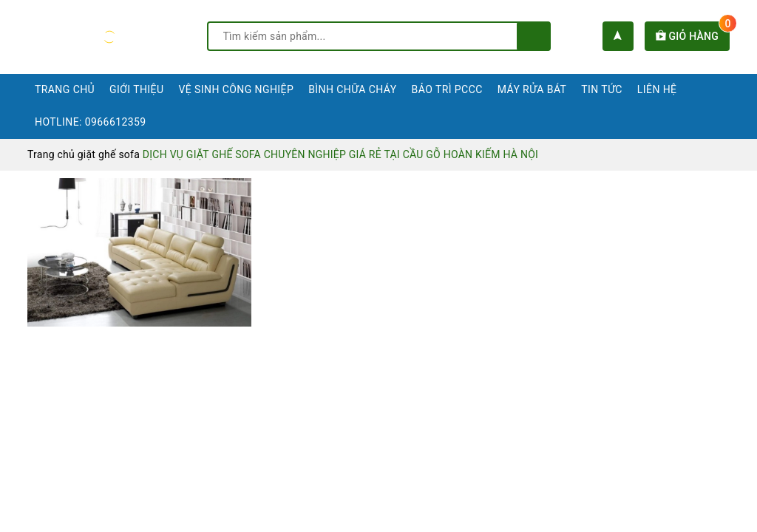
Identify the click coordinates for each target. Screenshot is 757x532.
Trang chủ (65, 89)
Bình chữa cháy (352, 89)
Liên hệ (657, 89)
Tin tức (602, 89)
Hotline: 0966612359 (91, 122)
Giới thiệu (136, 89)
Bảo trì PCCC (447, 89)
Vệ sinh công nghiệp (236, 89)
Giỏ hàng (693, 36)
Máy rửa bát (532, 89)
